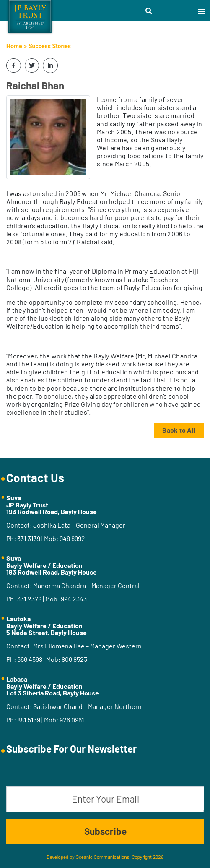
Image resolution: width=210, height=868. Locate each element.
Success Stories (50, 46)
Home (14, 46)
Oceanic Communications (102, 857)
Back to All (179, 430)
